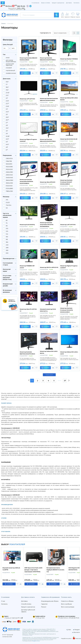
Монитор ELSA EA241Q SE (69, 139)
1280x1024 (9, 159)
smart (8, 58)
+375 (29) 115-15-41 (63, 618)
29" (7, 125)
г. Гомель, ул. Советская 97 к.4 (17, 9)
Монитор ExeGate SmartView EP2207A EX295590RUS (47, 225)
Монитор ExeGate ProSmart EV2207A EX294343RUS (67, 310)
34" (7, 134)
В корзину (25, 73)
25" (7, 115)
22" (7, 98)
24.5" (7, 112)
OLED (8, 203)
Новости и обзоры (67, 601)
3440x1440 (9, 178)
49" (7, 147)
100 (7, 229)
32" (7, 131)
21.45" (8, 93)
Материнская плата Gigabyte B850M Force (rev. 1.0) (55, 570)
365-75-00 (21, 6)
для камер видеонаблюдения (12, 61)
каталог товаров (3, 3)
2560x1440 (9, 175)
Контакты (76, 3)
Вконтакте (76, 632)
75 (7, 223)
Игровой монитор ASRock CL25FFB (11, 569)
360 (7, 250)
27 (65, 381)
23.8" (7, 106)
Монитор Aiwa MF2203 (48, 182)
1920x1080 (9, 167)
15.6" (7, 82)
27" (7, 123)
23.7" (7, 104)
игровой (9, 68)
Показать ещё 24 (49, 375)
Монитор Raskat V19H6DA (69, 59)
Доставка (69, 3)
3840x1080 (10, 180)
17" (7, 85)
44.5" (7, 145)
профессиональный (13, 73)
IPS (7, 200)
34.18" (8, 136)
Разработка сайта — (67, 638)
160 (7, 237)
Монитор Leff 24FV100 (68, 225)
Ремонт (44, 607)
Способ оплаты (26, 604)
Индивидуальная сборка (50, 601)
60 (7, 220)
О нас (3, 601)
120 (7, 231)
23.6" (7, 101)
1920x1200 (9, 169)
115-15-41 (9, 6)
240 (7, 245)
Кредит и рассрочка (58, 3)
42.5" (7, 139)
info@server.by (36, 641)
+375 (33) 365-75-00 (74, 618)
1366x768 (9, 161)
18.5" (7, 87)
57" (7, 150)
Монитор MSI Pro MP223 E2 (49, 267)
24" (7, 109)
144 (7, 234)
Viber (69, 630)
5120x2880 (9, 189)
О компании (35, 3)
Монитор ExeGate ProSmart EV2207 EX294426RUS (66, 182)
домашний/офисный (10, 65)
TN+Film (9, 205)
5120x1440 (9, 186)
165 (7, 240)
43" (7, 142)
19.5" (7, 90)
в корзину (10, 584)
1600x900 (9, 164)
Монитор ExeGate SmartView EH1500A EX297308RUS (26, 181)
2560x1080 (9, 172)
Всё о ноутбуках (66, 604)
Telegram (76, 630)
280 (7, 248)
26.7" (7, 120)
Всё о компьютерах (68, 607)
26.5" (7, 117)
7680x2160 (9, 191)
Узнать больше (12, 304)
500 (7, 253)
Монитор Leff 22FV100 (27, 99)
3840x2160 (9, 183)
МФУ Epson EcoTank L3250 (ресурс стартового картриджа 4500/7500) (33, 570)
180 (7, 242)
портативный (10, 71)
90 (7, 226)
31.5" (7, 128)
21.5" (7, 95)
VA (7, 208)
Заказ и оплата (46, 3)
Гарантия (44, 604)
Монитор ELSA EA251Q (27, 225)
